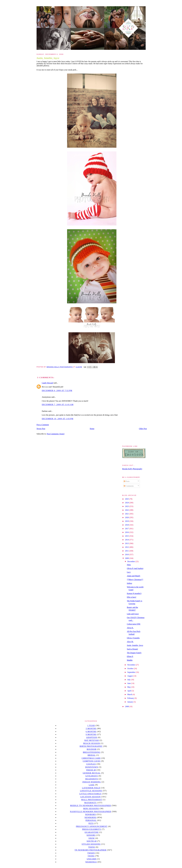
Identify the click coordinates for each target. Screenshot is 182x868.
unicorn (92, 859)
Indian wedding (92, 782)
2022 (127, 510)
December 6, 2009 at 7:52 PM (57, 391)
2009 (127, 558)
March (130, 694)
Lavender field (91, 788)
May (129, 687)
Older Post (143, 429)
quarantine (92, 832)
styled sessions (91, 844)
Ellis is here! (132, 597)
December (131, 561)
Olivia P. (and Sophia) (135, 568)
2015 (127, 536)
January (130, 702)
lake (92, 785)
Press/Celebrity (92, 829)
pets (91, 823)
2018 (127, 525)
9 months (91, 734)
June (129, 683)
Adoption (92, 737)
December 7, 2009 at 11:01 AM (58, 405)
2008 (127, 706)
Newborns (91, 817)
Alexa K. (130, 628)
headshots (92, 779)
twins (91, 856)
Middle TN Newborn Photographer (91, 806)
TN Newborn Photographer (90, 850)
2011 (127, 551)
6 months (91, 731)
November (132, 665)
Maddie (130, 660)
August (130, 676)
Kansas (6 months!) (134, 593)
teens (92, 847)
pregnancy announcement (92, 826)
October (131, 668)
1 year (91, 725)
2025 (127, 499)
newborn (91, 814)
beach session (92, 743)
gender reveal (92, 773)
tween (91, 853)
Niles (129, 565)
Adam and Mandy (134, 576)
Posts (127, 481)
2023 (127, 506)
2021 (127, 514)
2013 (127, 543)
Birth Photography (91, 746)
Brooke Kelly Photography (132, 469)
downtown (92, 767)
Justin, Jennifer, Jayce (135, 645)
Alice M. (130, 642)
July (129, 680)
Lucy (129, 572)
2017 (127, 529)
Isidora (129, 583)
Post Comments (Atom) (56, 434)
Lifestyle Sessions (91, 791)
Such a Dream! (132, 649)
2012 (127, 547)
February (131, 698)
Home (92, 429)
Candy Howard (47, 383)
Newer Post (41, 429)
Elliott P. (130, 656)
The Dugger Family (134, 653)
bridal (92, 755)
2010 (127, 555)
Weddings (91, 862)
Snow (92, 838)
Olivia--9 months (133, 638)
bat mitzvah (92, 740)
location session (91, 797)
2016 (127, 532)
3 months (91, 728)
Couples (91, 764)
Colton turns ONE (134, 624)
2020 (127, 517)
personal (91, 820)
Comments (129, 486)
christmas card (91, 758)
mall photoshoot (92, 800)
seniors (91, 835)
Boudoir (92, 749)
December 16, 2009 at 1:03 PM (58, 419)
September (132, 672)
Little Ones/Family (91, 794)
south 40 (92, 841)
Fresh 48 (91, 770)
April (130, 691)
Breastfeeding (92, 752)
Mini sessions (91, 809)
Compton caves (92, 761)
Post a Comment (43, 425)
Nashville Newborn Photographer (91, 812)
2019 (127, 521)
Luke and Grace (133, 614)
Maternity (90, 803)
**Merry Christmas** (135, 580)
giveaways (92, 776)
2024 (127, 503)
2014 (127, 540)
